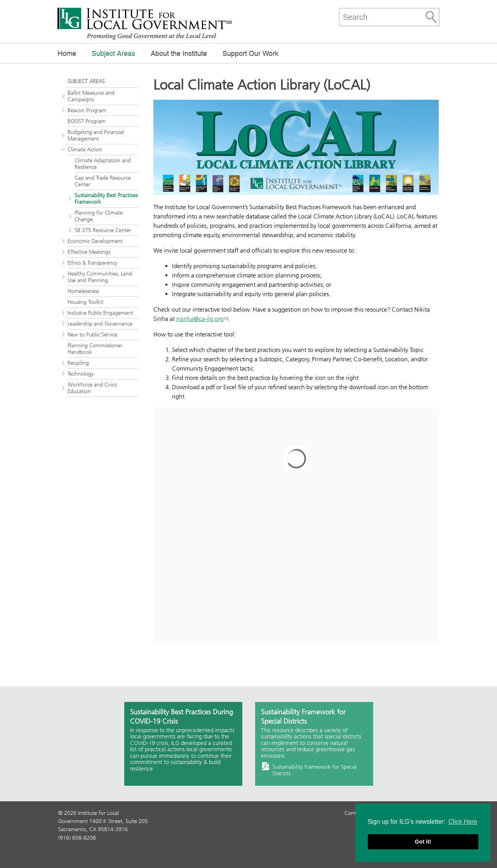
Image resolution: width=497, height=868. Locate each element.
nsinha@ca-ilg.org (200, 319)
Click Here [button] (463, 822)
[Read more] (296, 147)
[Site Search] (431, 17)
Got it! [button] (423, 842)
